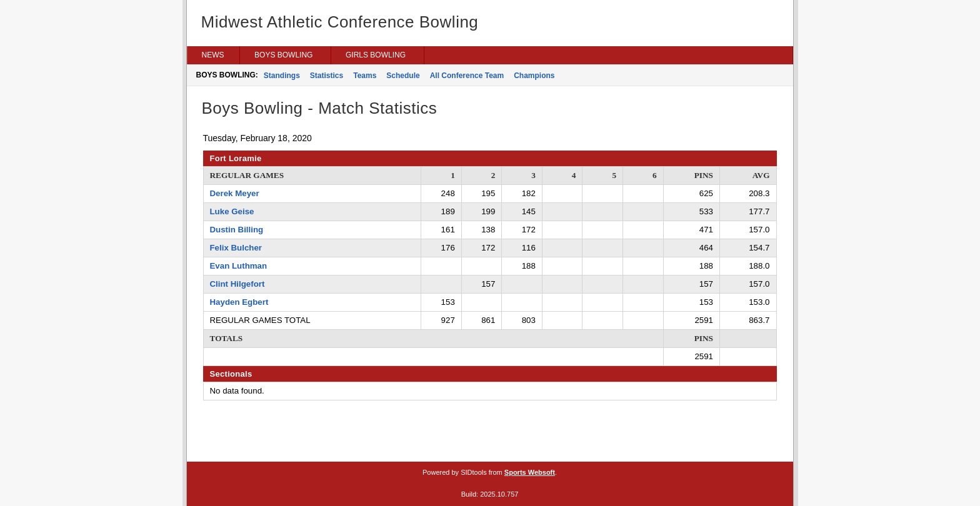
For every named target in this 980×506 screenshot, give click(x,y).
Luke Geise (232, 211)
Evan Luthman (239, 266)
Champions (534, 76)
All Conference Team (467, 76)
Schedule (403, 76)
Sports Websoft (530, 472)
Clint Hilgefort (237, 284)
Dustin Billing (237, 230)
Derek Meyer (235, 193)
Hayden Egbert (239, 302)
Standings (282, 76)
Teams (365, 76)
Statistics (327, 76)
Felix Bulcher (236, 248)
